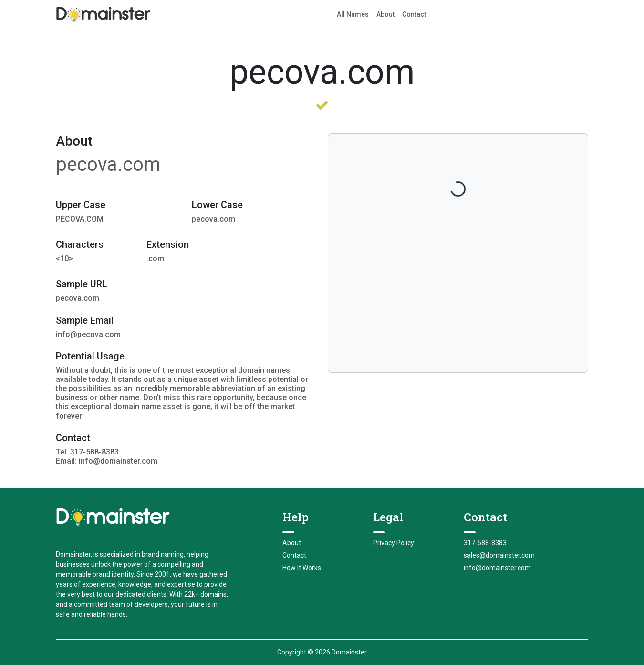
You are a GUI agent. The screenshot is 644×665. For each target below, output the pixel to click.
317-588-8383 (485, 543)
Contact (414, 14)
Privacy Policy (394, 543)
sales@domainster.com (499, 555)
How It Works (302, 568)
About (385, 14)
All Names (353, 14)
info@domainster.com (497, 568)
